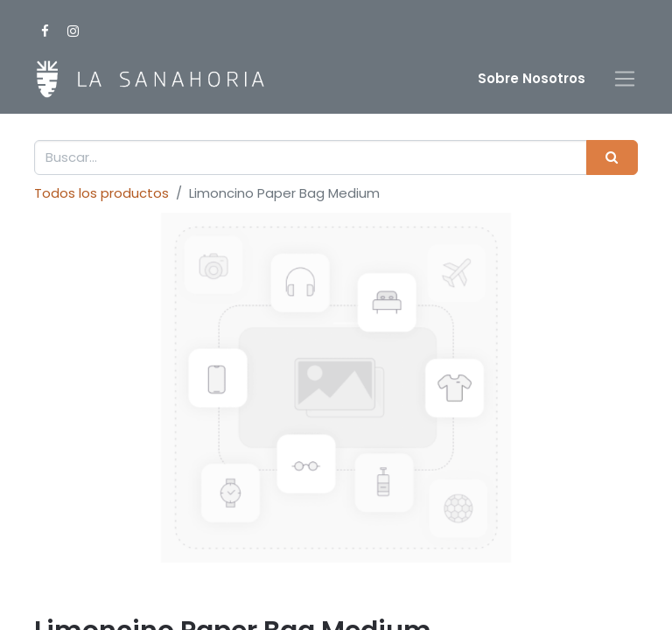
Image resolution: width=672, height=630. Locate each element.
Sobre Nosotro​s (532, 78)
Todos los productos (101, 193)
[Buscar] (612, 158)
